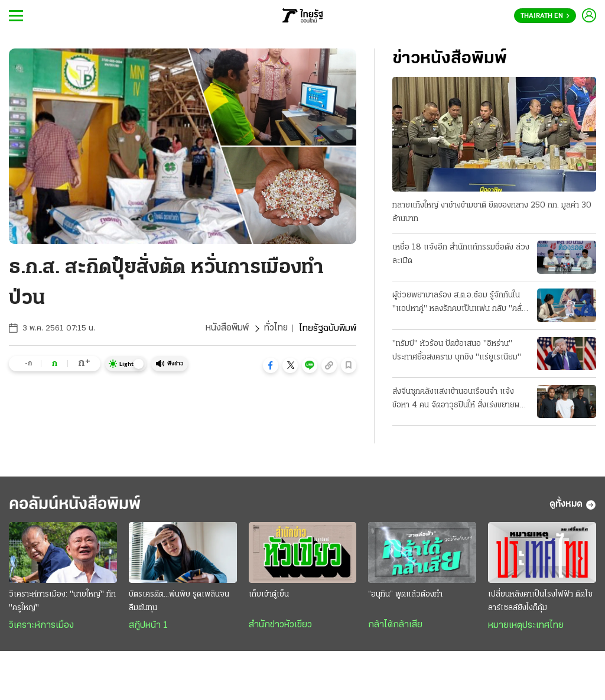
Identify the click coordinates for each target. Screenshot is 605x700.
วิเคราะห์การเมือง (41, 626)
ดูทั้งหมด (573, 505)
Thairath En (545, 16)
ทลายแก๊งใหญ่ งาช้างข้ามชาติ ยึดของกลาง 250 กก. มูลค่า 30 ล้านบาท (492, 212)
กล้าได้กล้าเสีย (395, 626)
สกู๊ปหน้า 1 (148, 626)
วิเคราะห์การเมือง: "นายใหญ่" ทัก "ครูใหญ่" (62, 602)
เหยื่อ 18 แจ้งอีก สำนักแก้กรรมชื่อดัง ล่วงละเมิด (461, 254)
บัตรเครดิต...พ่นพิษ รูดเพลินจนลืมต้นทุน (179, 602)
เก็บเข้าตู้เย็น (269, 595)
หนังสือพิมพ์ (227, 329)
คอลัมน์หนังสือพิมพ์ (79, 505)
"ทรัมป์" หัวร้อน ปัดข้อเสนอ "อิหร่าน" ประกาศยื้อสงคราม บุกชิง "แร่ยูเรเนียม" (457, 351)
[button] (271, 365)
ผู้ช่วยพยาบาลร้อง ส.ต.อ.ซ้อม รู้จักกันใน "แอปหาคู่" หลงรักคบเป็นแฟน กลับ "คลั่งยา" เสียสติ (459, 303)
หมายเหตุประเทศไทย (526, 626)
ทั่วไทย (276, 329)
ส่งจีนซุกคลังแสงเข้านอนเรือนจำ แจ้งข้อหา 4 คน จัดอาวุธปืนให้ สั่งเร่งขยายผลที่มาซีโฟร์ (461, 400)
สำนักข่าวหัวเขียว (280, 626)
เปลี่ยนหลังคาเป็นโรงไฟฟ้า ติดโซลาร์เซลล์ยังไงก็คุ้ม (540, 602)
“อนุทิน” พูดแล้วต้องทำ (405, 595)
